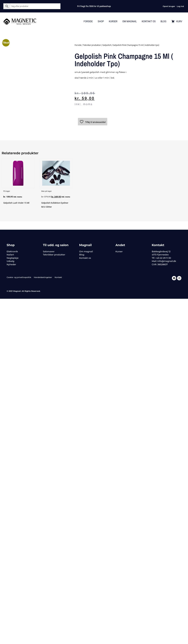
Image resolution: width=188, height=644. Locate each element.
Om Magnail (130, 21)
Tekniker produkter (92, 45)
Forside (88, 21)
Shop (101, 21)
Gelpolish (107, 45)
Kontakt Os (149, 21)
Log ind (180, 6)
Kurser (113, 21)
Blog (164, 21)
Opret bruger (169, 6)
